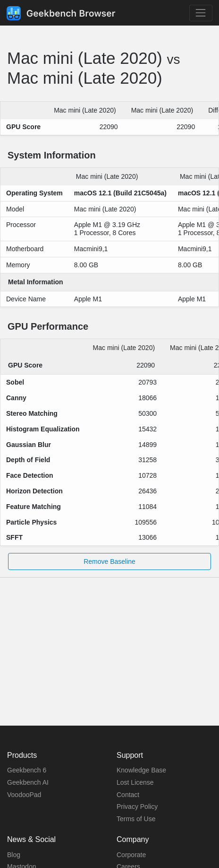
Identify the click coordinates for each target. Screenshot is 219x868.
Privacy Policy (137, 807)
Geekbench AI (28, 782)
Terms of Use (136, 819)
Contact (128, 795)
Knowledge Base (141, 770)
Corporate (131, 855)
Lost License (135, 782)
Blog (14, 855)
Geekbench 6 (27, 770)
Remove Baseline (109, 561)
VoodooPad (24, 795)
